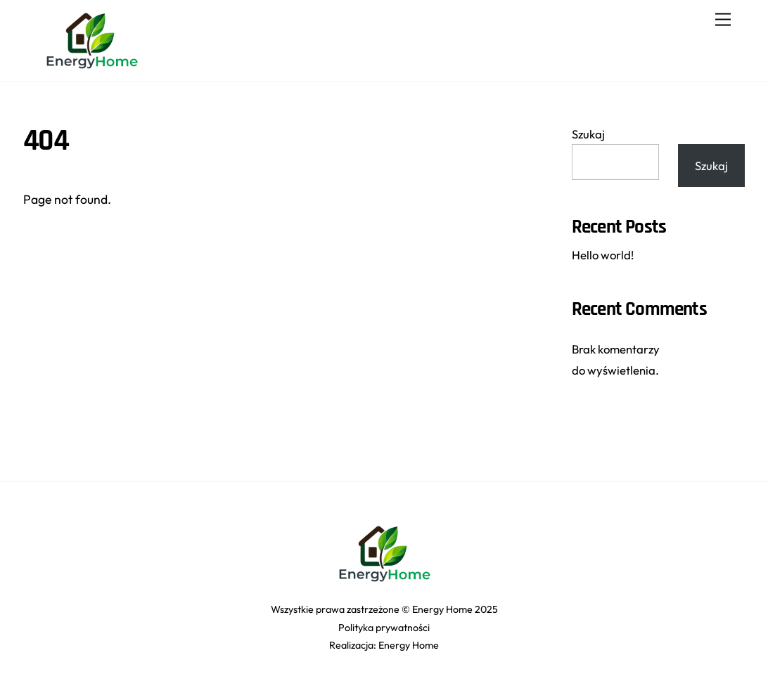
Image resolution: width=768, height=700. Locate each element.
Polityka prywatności (384, 628)
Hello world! (603, 255)
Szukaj (588, 134)
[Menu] (723, 19)
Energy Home (409, 645)
